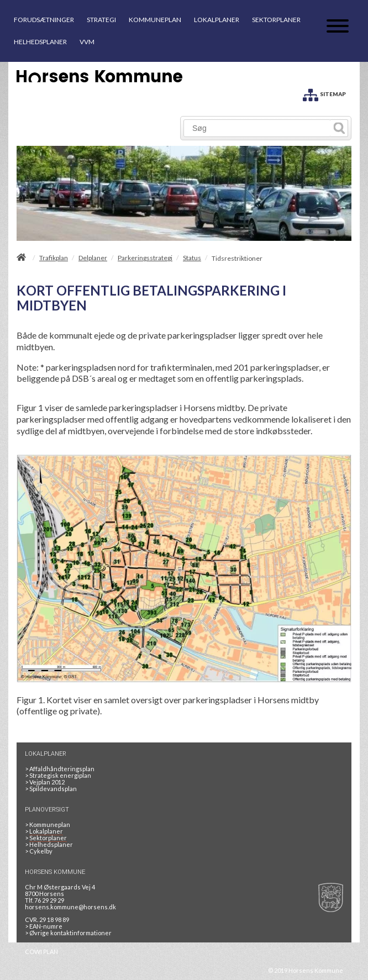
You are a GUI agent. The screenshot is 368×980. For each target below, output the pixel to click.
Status (192, 258)
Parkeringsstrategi (145, 258)
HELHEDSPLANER (40, 42)
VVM (87, 42)
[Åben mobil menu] (338, 27)
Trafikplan (54, 258)
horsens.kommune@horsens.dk (70, 907)
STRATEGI (101, 20)
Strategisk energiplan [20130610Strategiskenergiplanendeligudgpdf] (58, 775)
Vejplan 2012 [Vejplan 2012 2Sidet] (45, 782)
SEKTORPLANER (276, 20)
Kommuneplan (48, 824)
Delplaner (93, 258)
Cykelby (39, 851)
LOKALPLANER (217, 20)
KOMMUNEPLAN (155, 20)
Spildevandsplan (51, 789)
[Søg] (257, 128)
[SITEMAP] (324, 93)
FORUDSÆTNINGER (44, 20)
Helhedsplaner (49, 844)
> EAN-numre (44, 926)
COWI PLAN (41, 952)
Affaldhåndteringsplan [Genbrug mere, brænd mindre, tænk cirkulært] (60, 769)
